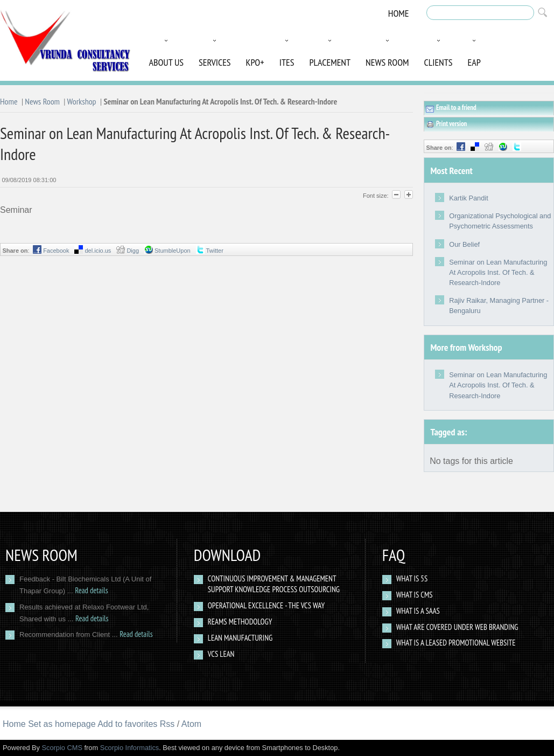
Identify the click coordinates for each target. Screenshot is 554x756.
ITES (287, 62)
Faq (394, 555)
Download (227, 555)
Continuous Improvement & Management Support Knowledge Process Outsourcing (274, 584)
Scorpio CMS (62, 748)
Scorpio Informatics (130, 748)
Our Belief (464, 244)
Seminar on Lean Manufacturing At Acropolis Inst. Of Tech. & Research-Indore (498, 272)
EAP (474, 62)
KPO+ (255, 62)
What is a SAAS (418, 611)
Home (399, 13)
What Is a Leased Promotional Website (456, 643)
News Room (387, 62)
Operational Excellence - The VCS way (266, 605)
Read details (91, 590)
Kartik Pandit (469, 198)
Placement (330, 62)
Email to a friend (451, 108)
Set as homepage (62, 724)
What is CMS (415, 595)
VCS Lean (221, 654)
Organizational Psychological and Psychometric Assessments (500, 221)
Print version (446, 124)
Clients (438, 62)
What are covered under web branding (457, 627)
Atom (191, 724)
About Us (166, 62)
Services (215, 62)
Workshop (82, 101)
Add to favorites (127, 724)
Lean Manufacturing (240, 638)
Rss (167, 724)
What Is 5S (412, 578)
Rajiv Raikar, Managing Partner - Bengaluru (499, 306)
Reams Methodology (240, 622)
